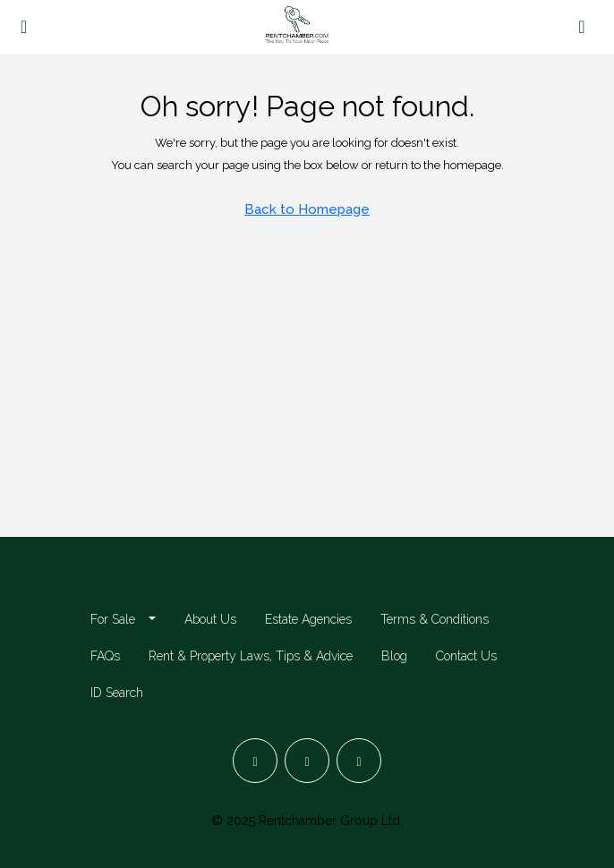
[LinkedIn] (359, 761)
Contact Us (466, 656)
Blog (394, 656)
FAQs (105, 656)
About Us (210, 619)
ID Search (117, 693)
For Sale (113, 619)
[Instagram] (307, 761)
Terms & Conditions (435, 619)
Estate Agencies (308, 619)
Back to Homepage (307, 209)
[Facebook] (255, 761)
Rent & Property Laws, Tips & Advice (251, 656)
